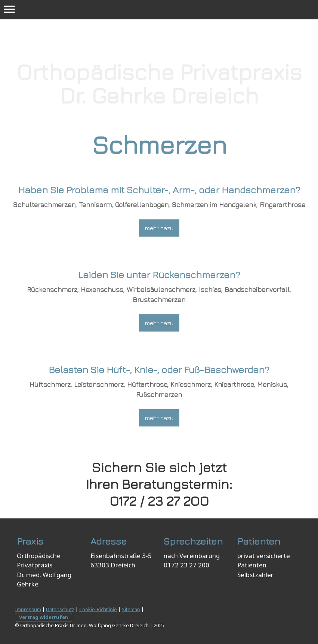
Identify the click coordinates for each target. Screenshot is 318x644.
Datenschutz (60, 609)
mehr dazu (159, 228)
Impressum (28, 609)
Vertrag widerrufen (44, 617)
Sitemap (131, 609)
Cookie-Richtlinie (98, 609)
